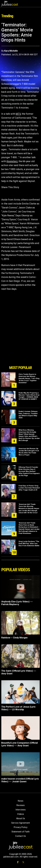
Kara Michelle (11, 51)
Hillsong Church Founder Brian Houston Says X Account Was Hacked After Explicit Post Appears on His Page (29, 471)
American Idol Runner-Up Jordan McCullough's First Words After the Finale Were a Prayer (29, 452)
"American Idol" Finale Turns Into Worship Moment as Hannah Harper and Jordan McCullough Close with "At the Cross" (29, 508)
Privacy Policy (20, 827)
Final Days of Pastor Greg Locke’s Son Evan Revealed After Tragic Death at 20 (29, 488)
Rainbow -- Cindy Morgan (14, 638)
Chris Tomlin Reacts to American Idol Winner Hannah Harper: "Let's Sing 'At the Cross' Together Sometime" (29, 378)
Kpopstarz (12, 161)
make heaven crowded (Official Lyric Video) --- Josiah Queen (20, 780)
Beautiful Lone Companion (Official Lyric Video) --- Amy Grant (20, 744)
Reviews (20, 805)
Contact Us (20, 836)
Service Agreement (21, 823)
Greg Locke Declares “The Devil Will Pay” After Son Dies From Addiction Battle (29, 544)
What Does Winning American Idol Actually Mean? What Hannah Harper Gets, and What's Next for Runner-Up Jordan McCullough (29, 435)
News (20, 801)
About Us (21, 818)
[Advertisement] (21, 352)
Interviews (21, 810)
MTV (18, 114)
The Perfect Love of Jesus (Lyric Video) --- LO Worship (18, 708)
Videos (21, 814)
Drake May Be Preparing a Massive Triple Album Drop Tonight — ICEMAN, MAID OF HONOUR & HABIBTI (29, 396)
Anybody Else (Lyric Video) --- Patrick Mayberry (17, 603)
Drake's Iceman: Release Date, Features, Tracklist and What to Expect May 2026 (28, 415)
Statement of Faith (20, 832)
